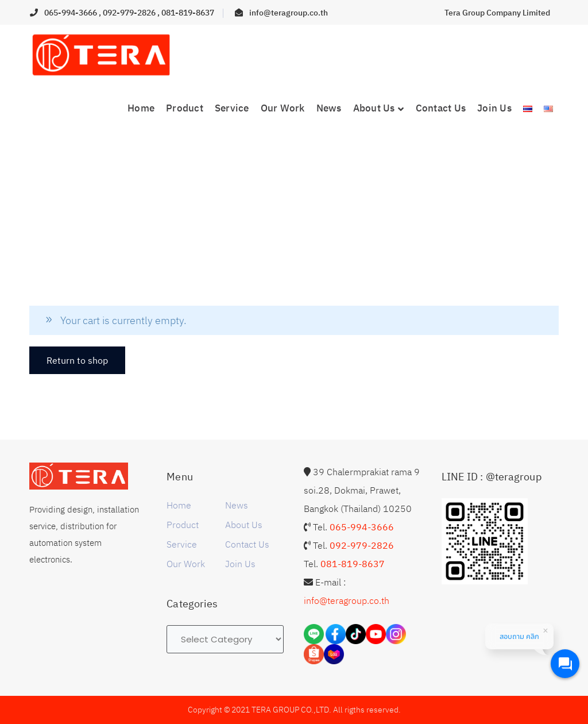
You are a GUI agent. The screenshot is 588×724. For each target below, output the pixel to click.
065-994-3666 (71, 13)
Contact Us (247, 544)
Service (182, 544)
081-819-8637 (188, 13)
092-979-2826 (130, 13)
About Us (244, 525)
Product (183, 525)
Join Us (240, 564)
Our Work (186, 564)
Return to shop (77, 360)
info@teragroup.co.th (289, 13)
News (237, 505)
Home (179, 505)
